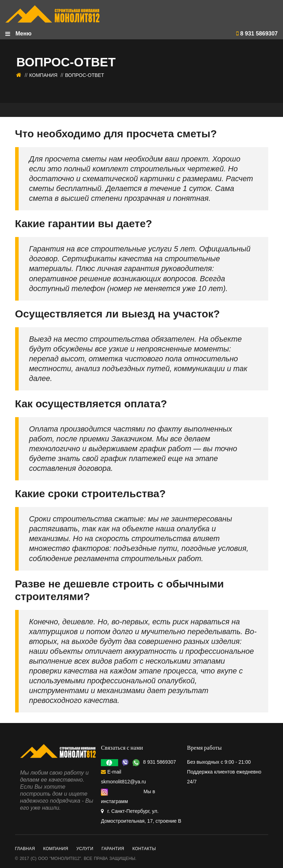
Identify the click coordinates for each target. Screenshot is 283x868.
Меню (18, 34)
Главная (25, 849)
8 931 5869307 (257, 34)
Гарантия (113, 849)
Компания (43, 75)
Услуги (85, 849)
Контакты (144, 849)
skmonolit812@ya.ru (123, 782)
